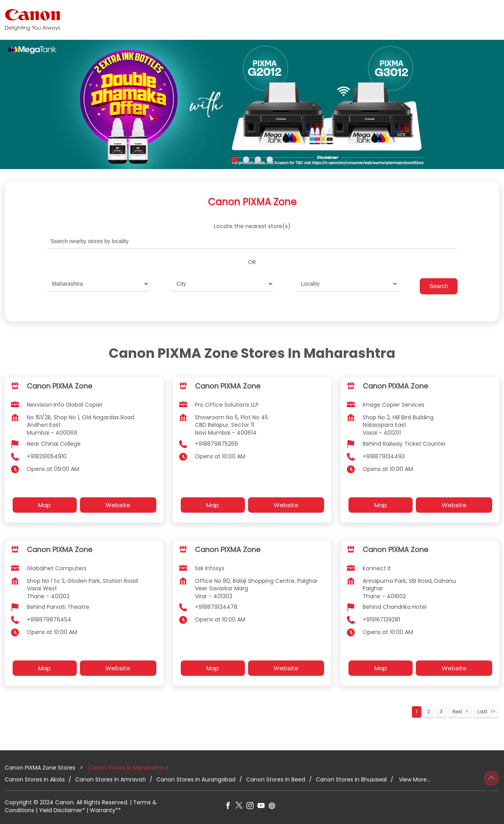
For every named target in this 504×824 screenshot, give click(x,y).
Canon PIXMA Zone (59, 386)
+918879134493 (384, 456)
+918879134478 (216, 607)
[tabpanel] (252, 104)
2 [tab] (246, 160)
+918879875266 (217, 443)
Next (457, 711)
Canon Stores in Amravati (110, 779)
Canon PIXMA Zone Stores (41, 768)
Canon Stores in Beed (276, 779)
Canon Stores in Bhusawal (351, 779)
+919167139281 (381, 619)
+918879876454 (49, 619)
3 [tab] (258, 160)
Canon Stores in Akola (35, 779)
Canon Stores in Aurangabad (196, 779)
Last (483, 711)
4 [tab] (270, 160)
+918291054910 (47, 456)
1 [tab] (234, 160)
